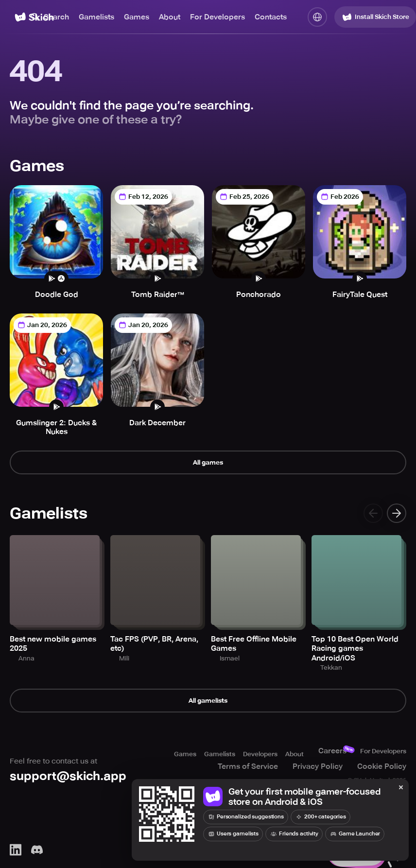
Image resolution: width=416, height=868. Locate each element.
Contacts (271, 17)
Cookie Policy (391, 768)
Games (137, 17)
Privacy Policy (327, 768)
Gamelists (96, 17)
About (170, 17)
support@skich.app (70, 780)
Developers (241, 756)
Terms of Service (257, 768)
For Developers (217, 17)
